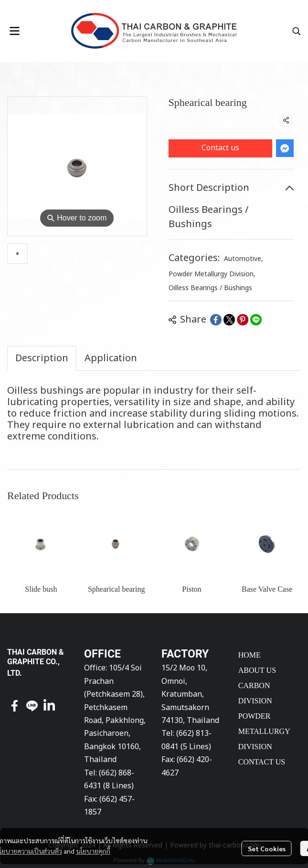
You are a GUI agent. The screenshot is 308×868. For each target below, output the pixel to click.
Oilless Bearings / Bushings (210, 288)
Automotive (244, 259)
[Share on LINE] (256, 320)
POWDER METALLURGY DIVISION (264, 731)
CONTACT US (262, 762)
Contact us (220, 148)
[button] (297, 31)
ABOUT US (257, 670)
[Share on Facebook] (216, 320)
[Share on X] (229, 320)
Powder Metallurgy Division (212, 274)
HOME (250, 655)
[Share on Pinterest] (243, 320)
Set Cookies (267, 848)
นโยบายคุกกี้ (93, 851)
